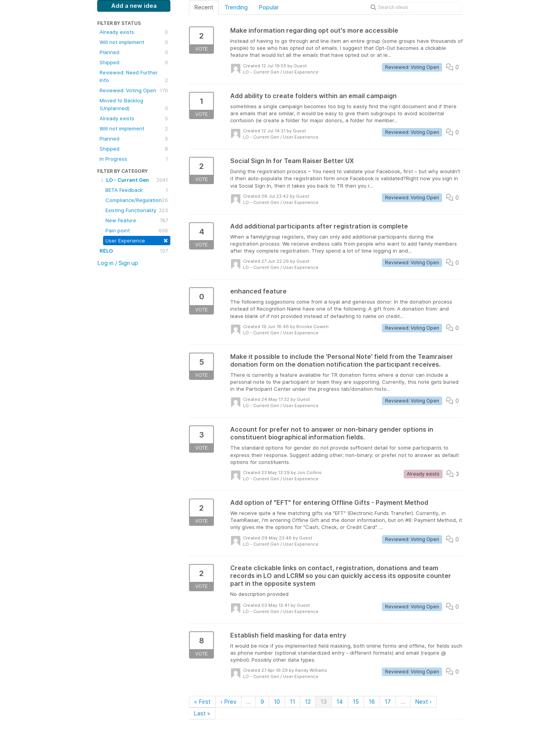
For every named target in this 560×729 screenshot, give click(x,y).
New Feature (137, 220)
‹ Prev (228, 702)
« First (202, 702)
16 (372, 702)
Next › (423, 702)
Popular (269, 7)
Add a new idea (134, 6)
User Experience (137, 240)
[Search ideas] (415, 7)
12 (308, 702)
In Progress (134, 159)
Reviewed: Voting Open (134, 90)
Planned (134, 52)
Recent (204, 7)
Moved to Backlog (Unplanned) (134, 105)
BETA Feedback (137, 190)
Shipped (134, 62)
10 (277, 702)
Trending (236, 7)
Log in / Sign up (118, 263)
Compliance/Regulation (137, 200)
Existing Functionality (137, 210)
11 (292, 702)
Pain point (137, 230)
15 (356, 702)
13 (324, 702)
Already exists (134, 32)
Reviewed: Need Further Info (134, 77)
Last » (202, 713)
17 (388, 702)
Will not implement (134, 42)
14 (340, 702)
